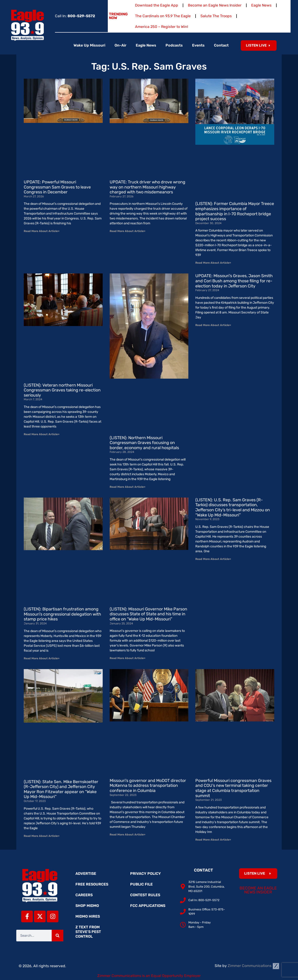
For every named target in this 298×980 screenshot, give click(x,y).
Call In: (75, 16)
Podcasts (174, 45)
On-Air (120, 45)
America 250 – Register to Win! (162, 27)
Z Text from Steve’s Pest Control (88, 932)
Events (198, 45)
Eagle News (261, 5)
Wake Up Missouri (89, 45)
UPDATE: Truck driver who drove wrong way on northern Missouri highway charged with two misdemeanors (147, 187)
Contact (221, 45)
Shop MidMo (87, 906)
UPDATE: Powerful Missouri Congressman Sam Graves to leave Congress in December (57, 187)
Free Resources (92, 884)
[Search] (58, 936)
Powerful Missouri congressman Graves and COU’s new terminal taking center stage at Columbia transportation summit (233, 788)
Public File (141, 884)
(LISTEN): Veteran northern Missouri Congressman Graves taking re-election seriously (62, 390)
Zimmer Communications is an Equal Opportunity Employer (149, 976)
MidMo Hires (88, 916)
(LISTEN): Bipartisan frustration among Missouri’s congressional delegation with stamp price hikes (62, 614)
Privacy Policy (146, 874)
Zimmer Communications (254, 966)
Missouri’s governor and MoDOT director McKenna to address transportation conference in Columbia (148, 786)
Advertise (86, 874)
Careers (84, 895)
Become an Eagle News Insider (215, 5)
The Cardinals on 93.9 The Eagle (163, 16)
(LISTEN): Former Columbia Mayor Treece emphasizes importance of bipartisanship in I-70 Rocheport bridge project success (235, 211)
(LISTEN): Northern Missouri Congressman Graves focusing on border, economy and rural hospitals (144, 443)
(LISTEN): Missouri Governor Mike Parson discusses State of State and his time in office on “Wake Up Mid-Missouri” (148, 614)
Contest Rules (145, 895)
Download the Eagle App (157, 5)
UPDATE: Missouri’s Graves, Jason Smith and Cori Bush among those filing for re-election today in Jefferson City (234, 281)
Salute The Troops (216, 16)
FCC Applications (148, 906)
